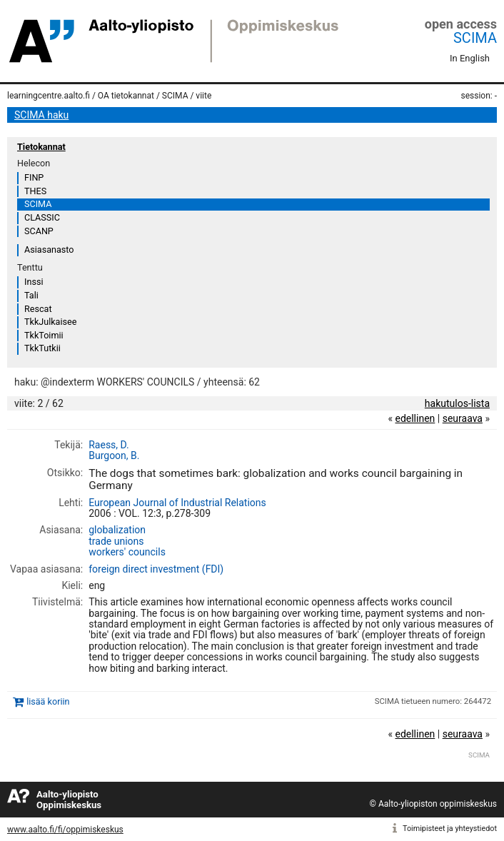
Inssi (34, 282)
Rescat (38, 309)
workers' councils (127, 552)
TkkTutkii (42, 348)
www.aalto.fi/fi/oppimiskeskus (65, 830)
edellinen (415, 418)
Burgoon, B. (114, 455)
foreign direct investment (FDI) (156, 569)
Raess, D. (109, 445)
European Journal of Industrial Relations (177, 503)
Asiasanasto (49, 250)
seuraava (463, 418)
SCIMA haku (41, 115)
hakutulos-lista (457, 403)
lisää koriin (48, 701)
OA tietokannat (126, 96)
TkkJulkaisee (50, 322)
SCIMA (475, 38)
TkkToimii (44, 335)
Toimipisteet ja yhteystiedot (450, 829)
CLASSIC (42, 217)
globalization (117, 530)
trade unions (116, 541)
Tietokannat (41, 147)
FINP (34, 177)
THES (35, 191)
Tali (31, 295)
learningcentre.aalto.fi (49, 96)
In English (470, 58)
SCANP (39, 231)
